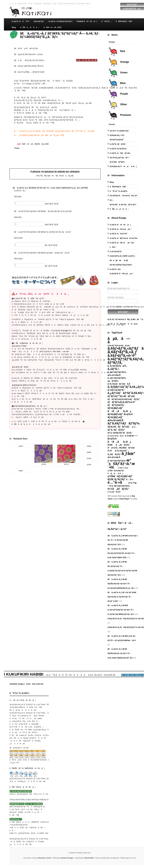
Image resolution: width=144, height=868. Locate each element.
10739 (44, 464)
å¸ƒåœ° (128, 454)
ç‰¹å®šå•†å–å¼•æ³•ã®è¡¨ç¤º (123, 196)
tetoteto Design (67, 858)
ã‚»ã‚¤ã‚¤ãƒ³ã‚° (116, 251)
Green (118, 73)
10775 (66, 464)
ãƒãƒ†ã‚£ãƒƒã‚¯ (116, 405)
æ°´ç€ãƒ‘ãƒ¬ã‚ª (119, 462)
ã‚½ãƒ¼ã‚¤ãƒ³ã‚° (116, 390)
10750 (89, 465)
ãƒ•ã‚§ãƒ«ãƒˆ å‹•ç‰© (120, 414)
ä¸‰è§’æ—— (131, 436)
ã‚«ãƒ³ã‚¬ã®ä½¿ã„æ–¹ (121, 229)
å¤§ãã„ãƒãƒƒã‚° (119, 445)
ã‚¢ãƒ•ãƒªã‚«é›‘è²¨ (122, 355)
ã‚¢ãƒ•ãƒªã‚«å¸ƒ (122, 352)
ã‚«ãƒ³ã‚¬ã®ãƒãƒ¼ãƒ (121, 153)
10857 (21, 471)
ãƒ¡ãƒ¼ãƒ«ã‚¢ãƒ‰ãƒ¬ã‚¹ (123, 291)
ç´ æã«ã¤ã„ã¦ (87, 60)
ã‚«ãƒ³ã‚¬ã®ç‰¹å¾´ (119, 234)
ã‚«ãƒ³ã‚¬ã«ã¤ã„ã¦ (120, 225)
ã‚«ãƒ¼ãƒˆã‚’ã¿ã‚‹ (132, 9)
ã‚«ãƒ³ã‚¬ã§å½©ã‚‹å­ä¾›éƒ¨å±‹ (124, 238)
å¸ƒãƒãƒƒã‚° (114, 454)
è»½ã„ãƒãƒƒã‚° (118, 489)
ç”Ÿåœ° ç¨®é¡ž (123, 468)
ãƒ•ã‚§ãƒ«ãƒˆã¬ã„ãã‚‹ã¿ (123, 166)
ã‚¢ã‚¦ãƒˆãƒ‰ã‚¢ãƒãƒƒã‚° (119, 345)
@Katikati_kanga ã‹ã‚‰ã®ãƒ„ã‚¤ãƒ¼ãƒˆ (27, 684)
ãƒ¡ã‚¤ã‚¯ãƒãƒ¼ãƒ (119, 427)
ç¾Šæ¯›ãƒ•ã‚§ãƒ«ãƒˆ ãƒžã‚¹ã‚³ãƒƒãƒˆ (120, 478)
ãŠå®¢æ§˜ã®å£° (124, 21)
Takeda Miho (89, 858)
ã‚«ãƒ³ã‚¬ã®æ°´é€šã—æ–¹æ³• (56, 352)
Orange (119, 62)
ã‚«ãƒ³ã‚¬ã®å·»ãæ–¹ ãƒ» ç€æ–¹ (122, 245)
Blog (14, 27)
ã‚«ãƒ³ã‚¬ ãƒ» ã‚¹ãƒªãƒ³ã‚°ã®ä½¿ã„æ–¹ (122, 271)
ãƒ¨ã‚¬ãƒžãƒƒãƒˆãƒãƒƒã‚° (120, 433)
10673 (21, 446)
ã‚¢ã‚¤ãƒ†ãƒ (39, 21)
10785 (89, 458)
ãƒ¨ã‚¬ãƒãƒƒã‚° (116, 430)
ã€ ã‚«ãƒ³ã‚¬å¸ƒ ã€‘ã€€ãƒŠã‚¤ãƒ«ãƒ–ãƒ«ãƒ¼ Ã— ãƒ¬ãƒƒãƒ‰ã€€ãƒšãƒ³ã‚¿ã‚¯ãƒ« (121, 584)
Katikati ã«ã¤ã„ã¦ (87, 21)
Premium (120, 115)
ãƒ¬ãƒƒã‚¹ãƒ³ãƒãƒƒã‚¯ (116, 436)
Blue (117, 83)
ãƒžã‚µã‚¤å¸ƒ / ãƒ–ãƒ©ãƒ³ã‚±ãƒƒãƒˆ (117, 137)
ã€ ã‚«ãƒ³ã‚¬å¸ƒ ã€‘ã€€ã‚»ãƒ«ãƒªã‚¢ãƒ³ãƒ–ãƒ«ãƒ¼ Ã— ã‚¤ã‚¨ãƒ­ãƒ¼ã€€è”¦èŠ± (121, 553)
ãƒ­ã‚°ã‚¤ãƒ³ (132, 4)
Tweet (17, 148)
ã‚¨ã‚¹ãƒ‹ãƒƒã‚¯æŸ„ (117, 366)
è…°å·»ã (118, 482)
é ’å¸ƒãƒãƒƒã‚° (114, 492)
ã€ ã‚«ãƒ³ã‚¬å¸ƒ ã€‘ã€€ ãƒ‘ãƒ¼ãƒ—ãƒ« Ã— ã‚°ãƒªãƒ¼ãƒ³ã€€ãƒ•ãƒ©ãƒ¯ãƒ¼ (123, 540)
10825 (89, 446)
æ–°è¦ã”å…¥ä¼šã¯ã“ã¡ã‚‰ (123, 324)
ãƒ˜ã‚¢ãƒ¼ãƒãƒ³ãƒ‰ (124, 423)
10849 (89, 452)
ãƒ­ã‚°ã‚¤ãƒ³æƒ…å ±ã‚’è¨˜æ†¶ (122, 307)
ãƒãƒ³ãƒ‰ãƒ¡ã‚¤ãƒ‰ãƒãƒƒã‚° (124, 399)
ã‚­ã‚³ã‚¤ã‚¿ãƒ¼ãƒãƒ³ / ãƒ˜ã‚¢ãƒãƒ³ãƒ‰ (119, 160)
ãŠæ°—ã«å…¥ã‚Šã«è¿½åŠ (34, 144)
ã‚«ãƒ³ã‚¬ (113, 369)
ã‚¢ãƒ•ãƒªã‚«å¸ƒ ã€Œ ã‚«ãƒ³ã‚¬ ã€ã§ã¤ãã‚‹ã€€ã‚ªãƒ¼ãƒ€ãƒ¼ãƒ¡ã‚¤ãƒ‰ (122, 260)
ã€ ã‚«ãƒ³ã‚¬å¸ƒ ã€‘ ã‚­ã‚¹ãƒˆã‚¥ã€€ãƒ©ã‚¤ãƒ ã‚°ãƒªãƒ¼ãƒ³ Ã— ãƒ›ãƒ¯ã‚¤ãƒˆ (122, 597)
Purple (118, 94)
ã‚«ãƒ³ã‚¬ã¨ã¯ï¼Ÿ (20, 21)
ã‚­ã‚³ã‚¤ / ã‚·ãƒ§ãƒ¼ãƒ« (119, 131)
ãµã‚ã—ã (119, 340)
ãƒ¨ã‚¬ (134, 427)
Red (117, 51)
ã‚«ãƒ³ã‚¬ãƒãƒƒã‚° (118, 144)
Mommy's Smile (45, 858)
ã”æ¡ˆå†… (106, 21)
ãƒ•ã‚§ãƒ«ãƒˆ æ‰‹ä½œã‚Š (115, 419)
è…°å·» (130, 479)
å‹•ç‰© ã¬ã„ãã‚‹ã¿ (119, 440)
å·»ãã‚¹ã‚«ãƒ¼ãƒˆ (118, 451)
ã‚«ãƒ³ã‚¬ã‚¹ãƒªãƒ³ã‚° (118, 149)
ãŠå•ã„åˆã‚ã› (30, 27)
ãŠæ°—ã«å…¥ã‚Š (52, 27)
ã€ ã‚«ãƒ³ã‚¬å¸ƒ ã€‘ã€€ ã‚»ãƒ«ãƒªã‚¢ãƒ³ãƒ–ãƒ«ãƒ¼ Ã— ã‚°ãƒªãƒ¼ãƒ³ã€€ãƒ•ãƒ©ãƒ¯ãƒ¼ (121, 610)
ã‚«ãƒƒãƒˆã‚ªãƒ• (60, 331)
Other (118, 105)
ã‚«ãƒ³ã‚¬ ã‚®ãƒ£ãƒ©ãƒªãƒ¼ (61, 21)
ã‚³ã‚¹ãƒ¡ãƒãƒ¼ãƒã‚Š (119, 384)
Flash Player (124, 499)
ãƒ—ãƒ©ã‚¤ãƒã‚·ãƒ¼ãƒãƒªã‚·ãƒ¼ (123, 202)
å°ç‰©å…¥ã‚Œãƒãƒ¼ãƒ (122, 448)
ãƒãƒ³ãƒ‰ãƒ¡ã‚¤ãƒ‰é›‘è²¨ (122, 402)
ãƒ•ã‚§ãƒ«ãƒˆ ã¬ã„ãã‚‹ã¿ (119, 409)
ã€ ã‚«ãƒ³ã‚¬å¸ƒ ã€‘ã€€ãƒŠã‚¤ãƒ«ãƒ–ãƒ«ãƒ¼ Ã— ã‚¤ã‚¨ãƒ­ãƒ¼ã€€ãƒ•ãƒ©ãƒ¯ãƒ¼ (121, 653)
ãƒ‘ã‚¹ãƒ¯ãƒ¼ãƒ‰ (123, 300)
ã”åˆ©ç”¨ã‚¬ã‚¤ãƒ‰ (119, 191)
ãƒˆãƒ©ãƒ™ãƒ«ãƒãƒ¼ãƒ (122, 396)
